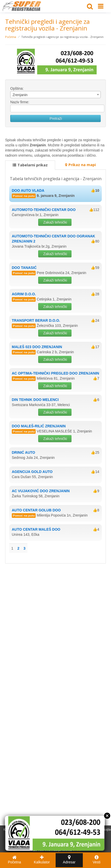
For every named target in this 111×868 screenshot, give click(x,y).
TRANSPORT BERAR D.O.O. (36, 320)
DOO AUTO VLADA (28, 190)
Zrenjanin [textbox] (20, 95)
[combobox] (55, 95)
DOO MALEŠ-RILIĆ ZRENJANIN (39, 426)
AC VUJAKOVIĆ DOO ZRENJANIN (41, 491)
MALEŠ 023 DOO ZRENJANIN (37, 347)
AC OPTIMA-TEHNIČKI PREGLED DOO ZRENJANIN (55, 373)
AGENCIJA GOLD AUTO (32, 472)
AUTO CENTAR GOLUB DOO (36, 510)
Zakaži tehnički (55, 222)
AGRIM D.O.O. (24, 294)
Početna (11, 37)
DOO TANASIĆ (24, 268)
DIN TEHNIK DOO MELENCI (35, 400)
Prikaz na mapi (80, 165)
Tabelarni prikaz (30, 165)
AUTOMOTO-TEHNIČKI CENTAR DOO (44, 210)
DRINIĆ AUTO (23, 452)
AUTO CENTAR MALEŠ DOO (36, 529)
